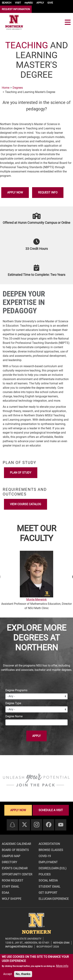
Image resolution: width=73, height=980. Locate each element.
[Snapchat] (12, 825)
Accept (8, 974)
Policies (45, 874)
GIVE (50, 3)
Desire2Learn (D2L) (53, 868)
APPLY (40, 3)
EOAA (5, 893)
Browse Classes (51, 850)
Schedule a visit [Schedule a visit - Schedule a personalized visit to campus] (51, 810)
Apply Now (15, 192)
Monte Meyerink (36, 599)
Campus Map (11, 856)
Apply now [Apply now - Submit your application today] (18, 810)
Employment (48, 862)
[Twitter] (25, 825)
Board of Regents (15, 850)
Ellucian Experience (54, 899)
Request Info (48, 192)
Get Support (48, 893)
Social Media (48, 880)
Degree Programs (16, 690)
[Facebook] (49, 825)
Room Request (13, 880)
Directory (9, 862)
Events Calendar (15, 868)
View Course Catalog (26, 504)
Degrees (18, 88)
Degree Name (14, 716)
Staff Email (11, 887)
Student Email (49, 887)
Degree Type (13, 703)
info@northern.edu (19, 947)
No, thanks (23, 974)
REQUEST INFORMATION (16, 9)
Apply (36, 736)
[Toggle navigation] (68, 22)
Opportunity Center (17, 874)
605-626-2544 (61, 943)
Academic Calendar (16, 844)
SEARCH (7, 3)
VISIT (18, 3)
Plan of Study (21, 473)
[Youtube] (61, 825)
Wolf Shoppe (12, 899)
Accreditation (49, 844)
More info (62, 966)
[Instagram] (37, 825)
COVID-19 (45, 856)
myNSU (29, 3)
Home (6, 88)
